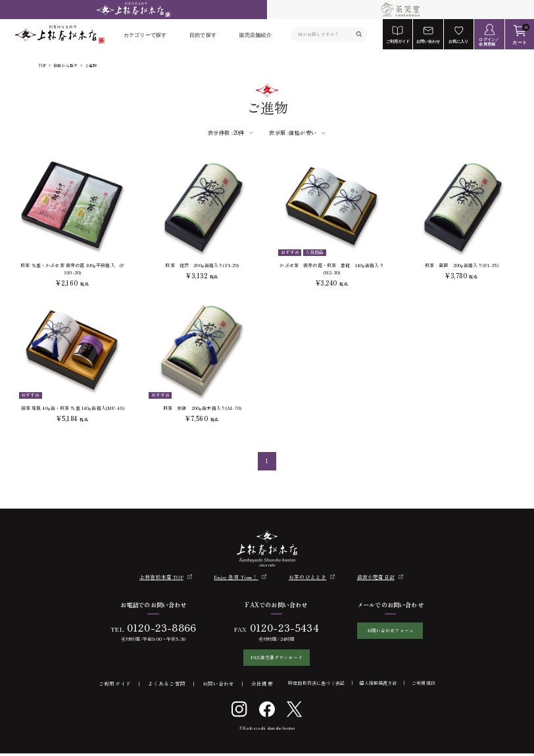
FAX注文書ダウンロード (271, 658)
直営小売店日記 (376, 577)
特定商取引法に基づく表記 (316, 686)
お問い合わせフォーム (390, 631)
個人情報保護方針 (378, 686)
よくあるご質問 (167, 686)
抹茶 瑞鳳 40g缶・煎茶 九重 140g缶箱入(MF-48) (73, 408)
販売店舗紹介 (255, 35)
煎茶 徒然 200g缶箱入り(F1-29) (202, 265)
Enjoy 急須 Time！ (236, 577)
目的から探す (65, 66)
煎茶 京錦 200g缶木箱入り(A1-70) (202, 408)
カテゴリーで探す (145, 35)
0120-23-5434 (279, 627)
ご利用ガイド (115, 686)
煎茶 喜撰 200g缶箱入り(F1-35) (462, 265)
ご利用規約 (424, 686)
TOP (42, 66)
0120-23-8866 (156, 627)
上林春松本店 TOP (161, 577)
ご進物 (91, 66)
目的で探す (203, 35)
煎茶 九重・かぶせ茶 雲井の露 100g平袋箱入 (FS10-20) (72, 269)
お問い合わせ (219, 686)
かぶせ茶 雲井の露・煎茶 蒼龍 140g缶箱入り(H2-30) (331, 269)
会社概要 (262, 686)
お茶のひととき (307, 577)
